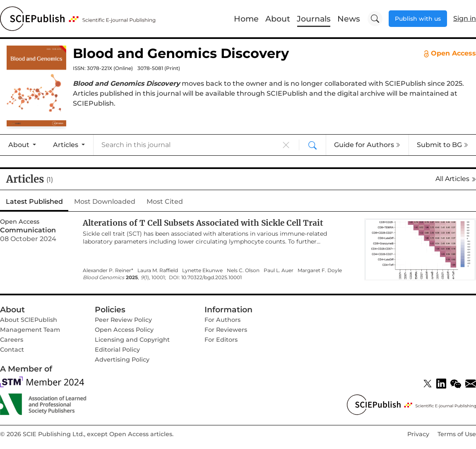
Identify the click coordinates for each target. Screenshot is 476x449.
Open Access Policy (124, 330)
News (349, 19)
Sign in (465, 18)
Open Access (450, 53)
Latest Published (34, 202)
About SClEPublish (29, 320)
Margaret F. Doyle (320, 270)
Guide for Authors (367, 145)
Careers (12, 340)
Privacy (418, 434)
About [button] (20, 145)
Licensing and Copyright (132, 340)
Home (246, 19)
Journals (314, 19)
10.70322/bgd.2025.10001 (212, 278)
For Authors (222, 320)
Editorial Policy (117, 350)
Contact (12, 350)
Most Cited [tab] (165, 202)
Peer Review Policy (123, 320)
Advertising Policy (122, 360)
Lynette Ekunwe (202, 270)
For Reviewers (226, 330)
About (278, 19)
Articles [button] (66, 145)
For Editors (221, 340)
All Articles (456, 179)
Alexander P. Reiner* (108, 270)
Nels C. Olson (243, 270)
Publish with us (418, 19)
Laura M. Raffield (158, 270)
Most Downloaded (105, 202)
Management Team (30, 330)
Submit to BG (442, 145)
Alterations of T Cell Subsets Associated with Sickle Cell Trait (203, 223)
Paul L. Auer (279, 270)
